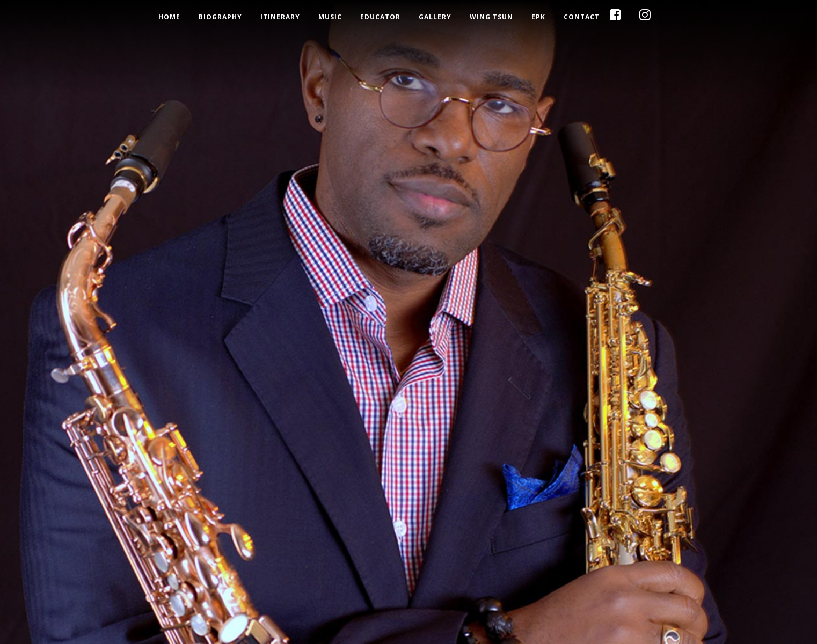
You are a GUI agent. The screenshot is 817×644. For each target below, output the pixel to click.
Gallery (435, 17)
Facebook (629, 17)
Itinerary (280, 17)
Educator (380, 17)
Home (169, 17)
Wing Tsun (491, 17)
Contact (582, 17)
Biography (220, 17)
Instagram (659, 17)
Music (330, 17)
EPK (538, 17)
